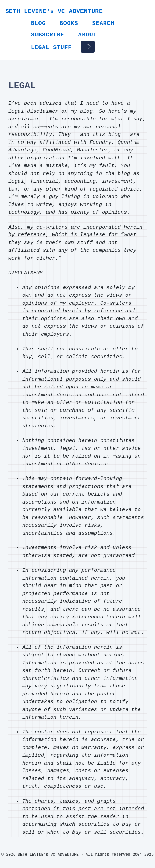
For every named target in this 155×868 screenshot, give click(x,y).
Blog (38, 23)
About (88, 35)
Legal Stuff (51, 48)
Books (69, 23)
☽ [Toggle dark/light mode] (88, 47)
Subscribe (48, 35)
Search (103, 23)
